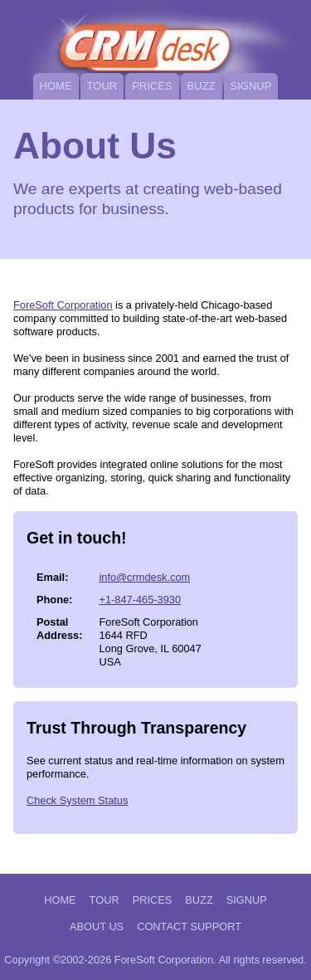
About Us (97, 926)
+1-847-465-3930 (140, 600)
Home (56, 86)
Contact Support (189, 926)
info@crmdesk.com (144, 577)
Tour (102, 86)
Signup (251, 86)
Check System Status (77, 800)
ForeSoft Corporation (63, 305)
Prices (152, 86)
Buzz (202, 86)
